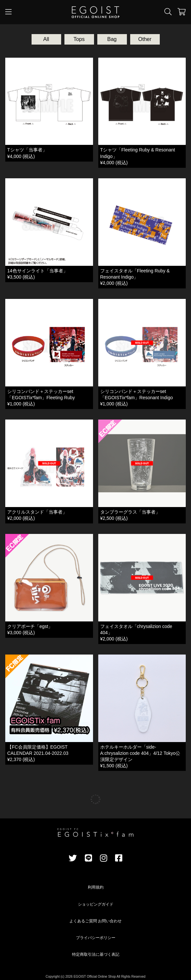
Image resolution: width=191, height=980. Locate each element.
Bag (112, 39)
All (46, 39)
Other (145, 39)
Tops (79, 39)
